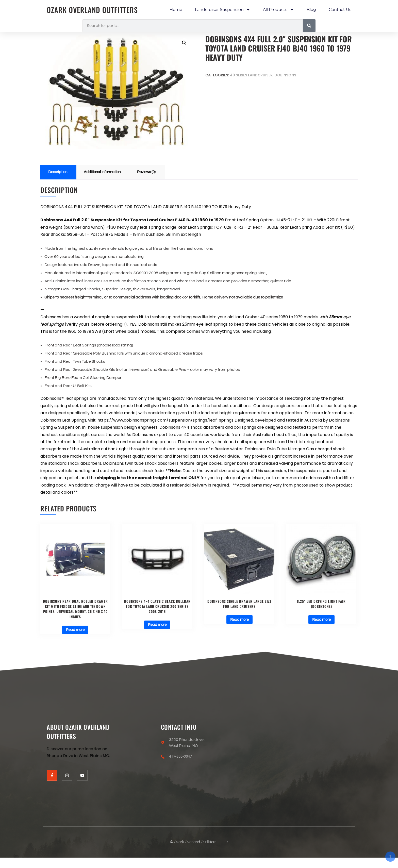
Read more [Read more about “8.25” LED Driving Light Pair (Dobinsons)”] (321, 621)
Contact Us (340, 10)
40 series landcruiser (251, 75)
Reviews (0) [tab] (152, 172)
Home (176, 10)
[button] (184, 43)
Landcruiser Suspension (223, 10)
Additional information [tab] (106, 172)
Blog (311, 10)
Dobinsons (285, 75)
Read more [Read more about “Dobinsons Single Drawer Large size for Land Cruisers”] (239, 621)
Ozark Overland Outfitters (95, 10)
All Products (278, 10)
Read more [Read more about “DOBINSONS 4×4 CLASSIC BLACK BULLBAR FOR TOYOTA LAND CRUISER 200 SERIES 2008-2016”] (157, 627)
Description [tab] (59, 172)
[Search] (309, 26)
